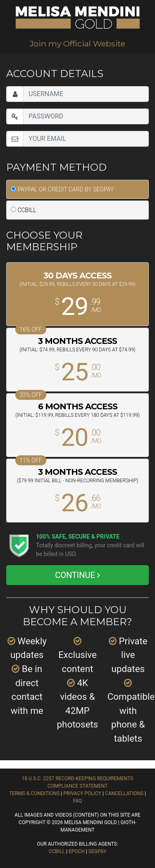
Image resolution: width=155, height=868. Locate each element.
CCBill (57, 851)
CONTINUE (77, 575)
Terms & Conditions (34, 793)
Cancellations (124, 793)
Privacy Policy (82, 793)
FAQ (78, 801)
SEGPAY (97, 851)
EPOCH (77, 851)
